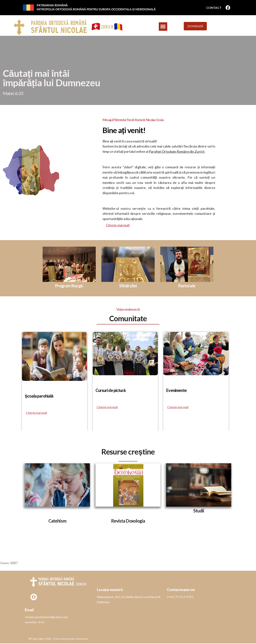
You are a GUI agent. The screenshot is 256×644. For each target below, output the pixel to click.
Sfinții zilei (128, 286)
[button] (163, 27)
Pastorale (187, 286)
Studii (199, 511)
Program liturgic (69, 286)
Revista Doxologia (128, 521)
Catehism (57, 521)
